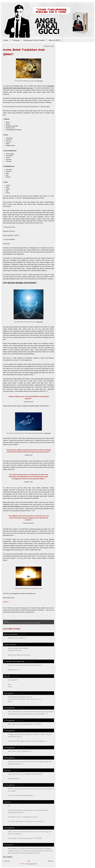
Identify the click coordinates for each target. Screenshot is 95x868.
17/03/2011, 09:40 (20, 731)
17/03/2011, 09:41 (20, 748)
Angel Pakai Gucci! (47, 9)
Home (6, 40)
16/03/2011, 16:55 (23, 634)
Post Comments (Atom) (32, 864)
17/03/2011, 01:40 (30, 662)
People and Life (32, 623)
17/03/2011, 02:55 (15, 676)
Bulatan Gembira (11, 623)
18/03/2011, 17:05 (20, 828)
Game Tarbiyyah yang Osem (22, 623)
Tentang (16, 40)
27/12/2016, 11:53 (18, 845)
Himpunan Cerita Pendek (34, 40)
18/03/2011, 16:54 (16, 802)
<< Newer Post (7, 861)
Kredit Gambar (39, 81)
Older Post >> (51, 861)
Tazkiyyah (38, 623)
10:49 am (7, 621)
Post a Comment (8, 857)
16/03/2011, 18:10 (21, 645)
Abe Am (7, 676)
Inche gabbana (9, 708)
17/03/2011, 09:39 (20, 708)
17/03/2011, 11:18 (16, 770)
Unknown (8, 770)
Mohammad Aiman (11, 634)
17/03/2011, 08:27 (19, 693)
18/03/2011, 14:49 (20, 785)
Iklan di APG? (54, 40)
